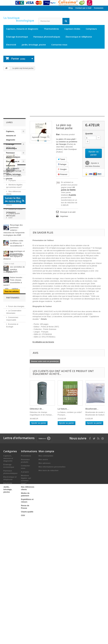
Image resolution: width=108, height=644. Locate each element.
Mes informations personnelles (52, 578)
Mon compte (46, 562)
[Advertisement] (54, 94)
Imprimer (64, 216)
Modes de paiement (16, 260)
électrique (19, 429)
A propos (12, 242)
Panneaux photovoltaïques (47, 37)
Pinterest (63, 174)
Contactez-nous (59, 45)
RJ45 (21, 479)
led (6, 484)
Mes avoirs (43, 570)
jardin (7, 475)
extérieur (15, 484)
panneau (9, 446)
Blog (71, 8)
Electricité (11, 45)
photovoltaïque (11, 454)
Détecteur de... (37, 409)
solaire (14, 488)
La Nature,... (63, 409)
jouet (7, 441)
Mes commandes (46, 567)
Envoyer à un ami (68, 212)
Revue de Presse (15, 271)
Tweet (61, 159)
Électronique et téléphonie (79, 37)
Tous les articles (12, 382)
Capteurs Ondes (72, 29)
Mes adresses (45, 574)
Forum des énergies (16, 511)
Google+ (63, 169)
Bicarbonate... (92, 409)
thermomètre (10, 479)
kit (20, 433)
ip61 (7, 433)
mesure (8, 429)
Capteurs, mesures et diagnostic (22, 29)
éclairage (18, 458)
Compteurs (91, 29)
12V (6, 488)
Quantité (89, 134)
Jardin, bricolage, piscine (34, 45)
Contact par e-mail (83, 8)
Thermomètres (51, 29)
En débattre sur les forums (43, 342)
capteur (15, 437)
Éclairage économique (17, 37)
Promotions (26, 567)
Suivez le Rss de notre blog (14, 290)
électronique (10, 467)
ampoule (9, 492)
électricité (9, 450)
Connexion (99, 8)
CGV (10, 280)
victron (8, 458)
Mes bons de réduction (49, 581)
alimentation (10, 471)
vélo (7, 437)
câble (15, 441)
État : (58, 134)
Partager (62, 164)
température (10, 462)
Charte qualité (14, 275)
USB (14, 433)
